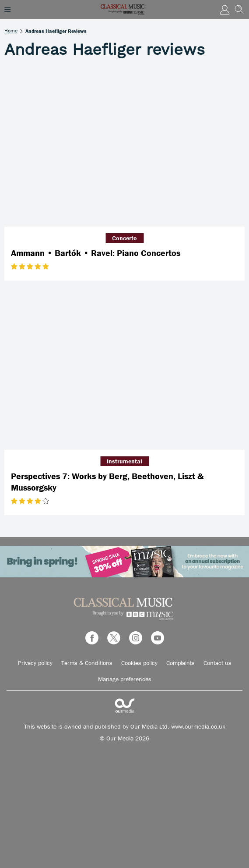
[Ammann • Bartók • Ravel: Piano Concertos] (124, 146)
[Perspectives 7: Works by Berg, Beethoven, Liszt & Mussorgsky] (124, 370)
